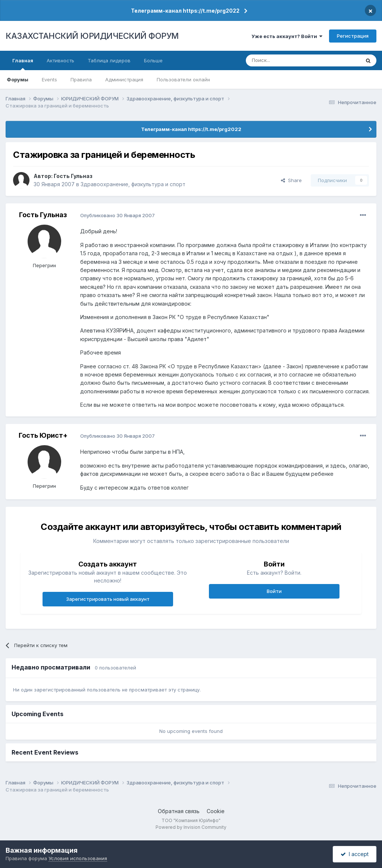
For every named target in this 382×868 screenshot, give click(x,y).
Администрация (124, 79)
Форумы (18, 79)
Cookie (216, 811)
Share (291, 180)
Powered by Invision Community (191, 827)
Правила (81, 79)
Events (49, 79)
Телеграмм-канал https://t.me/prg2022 (185, 11)
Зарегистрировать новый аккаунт (108, 599)
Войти (274, 591)
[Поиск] (282, 60)
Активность (60, 60)
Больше (153, 60)
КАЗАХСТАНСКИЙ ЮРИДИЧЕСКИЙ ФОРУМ (92, 36)
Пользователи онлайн (183, 79)
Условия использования (78, 858)
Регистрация (353, 36)
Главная (23, 64)
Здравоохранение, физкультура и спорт (133, 184)
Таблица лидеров (109, 60)
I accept (355, 854)
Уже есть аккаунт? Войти (287, 36)
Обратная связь (179, 811)
